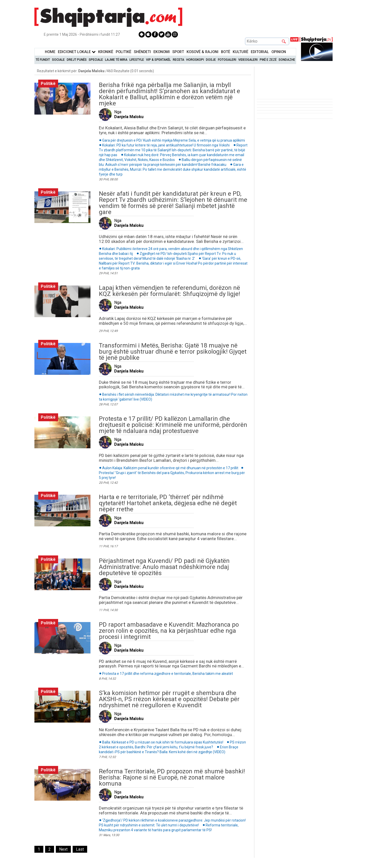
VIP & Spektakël (158, 60)
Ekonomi (162, 52)
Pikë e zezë (268, 60)
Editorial (260, 52)
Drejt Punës (77, 60)
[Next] (63, 849)
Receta (179, 60)
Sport (178, 52)
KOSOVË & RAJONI (202, 52)
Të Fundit (43, 60)
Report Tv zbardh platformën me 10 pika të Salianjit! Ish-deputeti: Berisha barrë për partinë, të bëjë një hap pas (173, 150)
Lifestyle (137, 60)
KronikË (106, 52)
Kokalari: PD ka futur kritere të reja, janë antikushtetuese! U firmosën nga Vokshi (166, 145)
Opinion (279, 52)
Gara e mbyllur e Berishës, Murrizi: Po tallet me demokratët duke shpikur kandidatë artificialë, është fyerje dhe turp (173, 169)
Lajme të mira (116, 60)
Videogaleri (248, 60)
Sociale (58, 60)
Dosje (211, 60)
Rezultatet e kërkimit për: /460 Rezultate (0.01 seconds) (95, 71)
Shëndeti (142, 52)
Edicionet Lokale (77, 52)
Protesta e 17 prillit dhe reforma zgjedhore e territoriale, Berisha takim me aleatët (168, 674)
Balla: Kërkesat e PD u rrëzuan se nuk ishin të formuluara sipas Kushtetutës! (163, 742)
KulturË (240, 52)
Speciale (96, 60)
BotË (226, 52)
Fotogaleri (227, 60)
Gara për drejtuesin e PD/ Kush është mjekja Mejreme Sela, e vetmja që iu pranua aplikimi (174, 140)
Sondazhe (287, 60)
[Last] (80, 849)
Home (50, 52)
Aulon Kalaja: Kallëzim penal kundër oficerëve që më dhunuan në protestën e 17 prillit (170, 468)
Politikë (123, 52)
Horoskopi (195, 60)
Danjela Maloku (129, 117)
